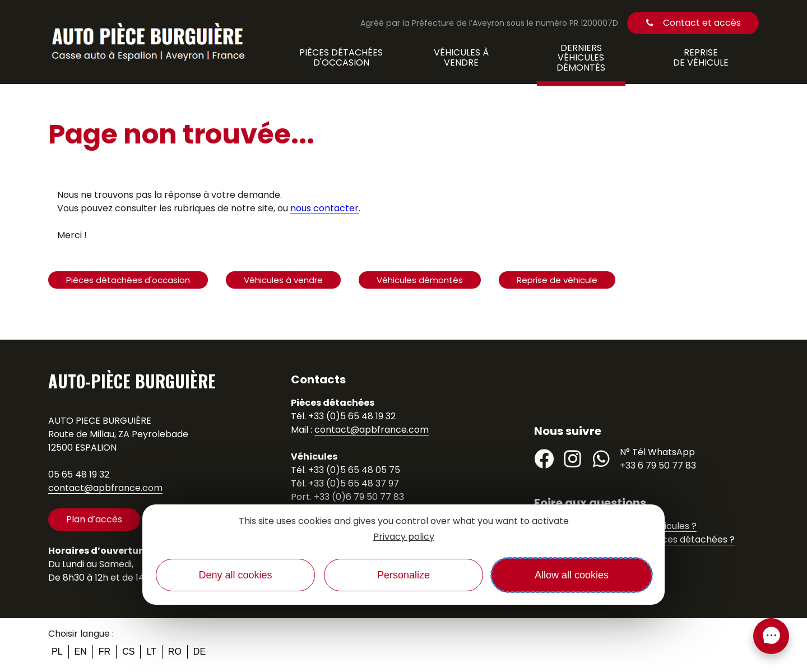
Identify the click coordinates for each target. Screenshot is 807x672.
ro (175, 652)
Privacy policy (404, 537)
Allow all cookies (572, 575)
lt (151, 652)
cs (128, 652)
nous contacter (324, 208)
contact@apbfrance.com (105, 488)
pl (57, 652)
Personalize (403, 575)
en (81, 652)
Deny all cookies (235, 575)
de (200, 652)
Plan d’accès (94, 519)
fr (105, 652)
